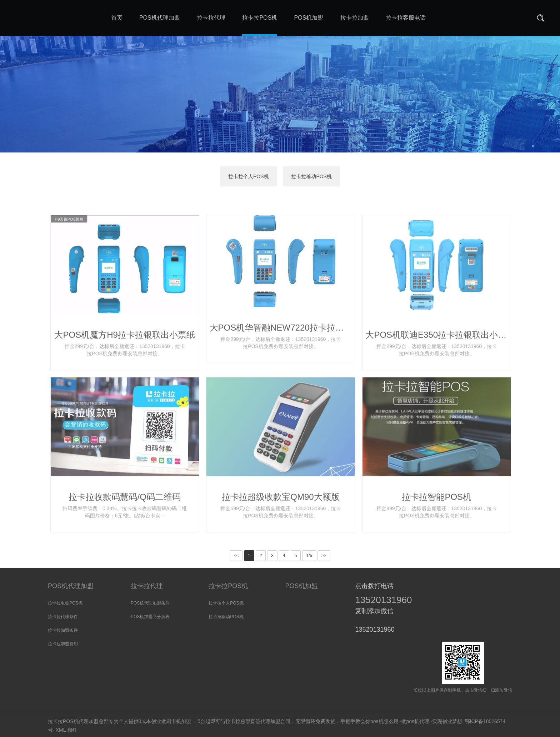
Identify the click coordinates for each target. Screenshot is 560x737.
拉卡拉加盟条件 (63, 630)
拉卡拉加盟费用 (63, 644)
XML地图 (66, 730)
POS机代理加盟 (71, 586)
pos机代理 (418, 721)
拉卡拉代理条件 (63, 617)
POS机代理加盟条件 (150, 603)
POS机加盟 (301, 586)
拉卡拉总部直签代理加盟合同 (258, 721)
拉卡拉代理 (147, 586)
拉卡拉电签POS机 (65, 603)
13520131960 (383, 600)
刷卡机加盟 (179, 721)
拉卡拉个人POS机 (249, 176)
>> (324, 556)
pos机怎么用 (384, 721)
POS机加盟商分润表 (150, 617)
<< (236, 556)
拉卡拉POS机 (228, 586)
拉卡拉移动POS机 (311, 176)
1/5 (309, 556)
